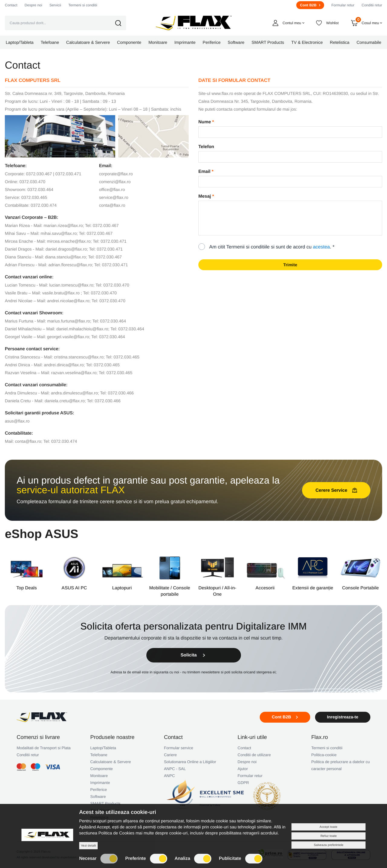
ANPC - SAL (175, 769)
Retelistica (99, 817)
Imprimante (100, 783)
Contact (11, 5)
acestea (321, 247)
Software (98, 797)
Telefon (206, 147)
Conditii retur (372, 5)
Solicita (193, 655)
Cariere (170, 755)
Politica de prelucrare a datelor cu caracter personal (340, 765)
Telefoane (99, 755)
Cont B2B (310, 5)
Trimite (290, 265)
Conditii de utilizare (254, 755)
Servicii (55, 5)
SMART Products (106, 803)
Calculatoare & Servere (111, 762)
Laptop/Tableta (103, 748)
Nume (205, 122)
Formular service (179, 748)
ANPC (169, 776)
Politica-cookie (324, 755)
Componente (102, 769)
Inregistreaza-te (343, 717)
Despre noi (33, 5)
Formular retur (343, 5)
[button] (122, 23)
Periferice (99, 790)
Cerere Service (336, 490)
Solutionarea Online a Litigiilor (190, 762)
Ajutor (243, 769)
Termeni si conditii (83, 5)
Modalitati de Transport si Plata (44, 748)
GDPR (243, 783)
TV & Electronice (105, 810)
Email (204, 172)
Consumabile (102, 824)
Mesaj (205, 196)
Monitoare (99, 776)
